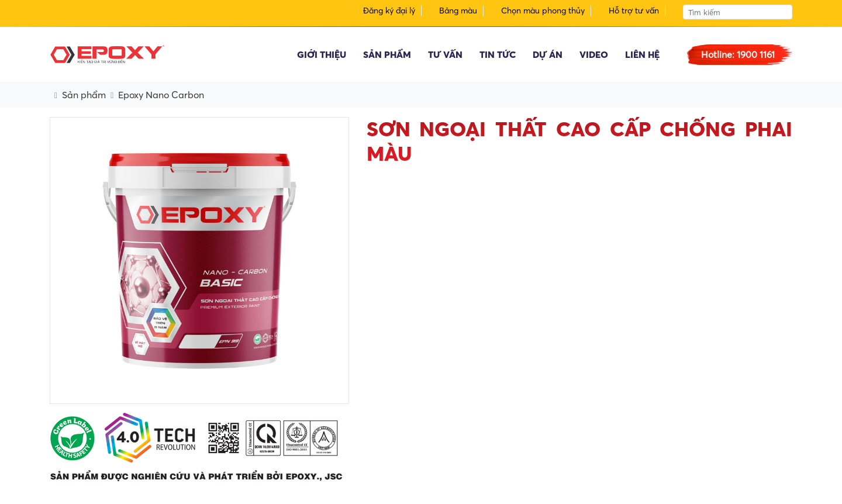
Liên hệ (642, 54)
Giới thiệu (322, 54)
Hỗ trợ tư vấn (634, 11)
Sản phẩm (387, 54)
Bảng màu (458, 11)
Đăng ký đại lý (389, 11)
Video (594, 54)
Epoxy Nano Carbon (161, 95)
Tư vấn (445, 54)
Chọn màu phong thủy (543, 11)
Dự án (548, 54)
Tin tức (498, 54)
